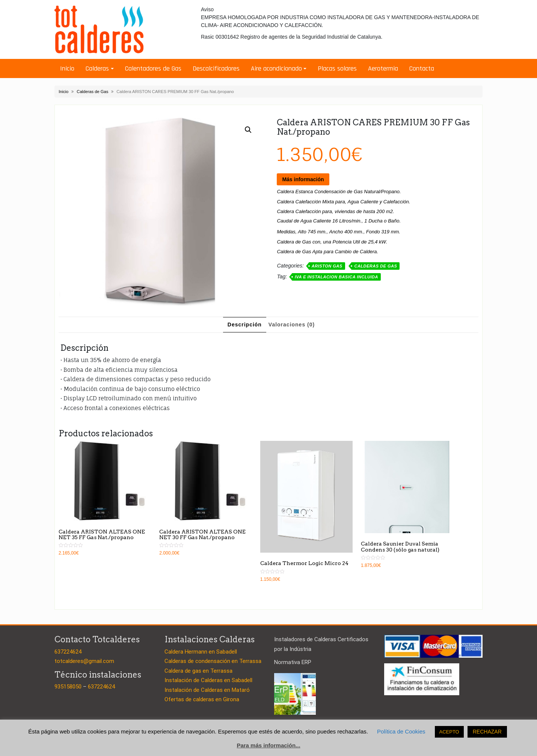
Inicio (67, 68)
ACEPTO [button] (449, 732)
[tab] (245, 325)
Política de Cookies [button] (401, 731)
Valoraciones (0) (292, 325)
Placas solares (337, 68)
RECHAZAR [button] (487, 732)
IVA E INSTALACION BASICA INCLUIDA (336, 277)
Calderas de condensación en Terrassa (213, 661)
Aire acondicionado (276, 68)
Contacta (422, 68)
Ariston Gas (327, 266)
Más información (303, 179)
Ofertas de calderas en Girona (202, 699)
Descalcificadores (216, 68)
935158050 (68, 687)
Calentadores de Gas (153, 68)
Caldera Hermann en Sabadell (201, 652)
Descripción (245, 325)
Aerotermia (383, 68)
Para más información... (268, 745)
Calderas (97, 68)
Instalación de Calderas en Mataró (207, 690)
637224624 (68, 652)
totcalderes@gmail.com (84, 661)
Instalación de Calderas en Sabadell (208, 680)
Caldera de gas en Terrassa (198, 671)
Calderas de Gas (92, 92)
